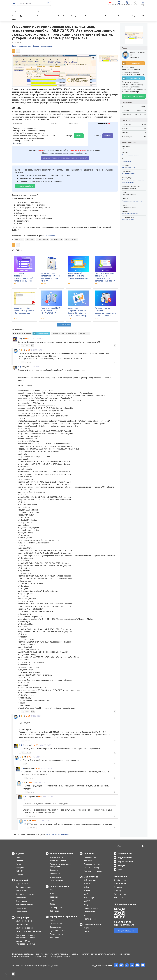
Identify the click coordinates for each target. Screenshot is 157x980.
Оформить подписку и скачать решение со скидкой (65, 158)
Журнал (20, 854)
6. (20, 757)
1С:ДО (86, 905)
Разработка (21, 898)
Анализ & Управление (61, 854)
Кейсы (52, 904)
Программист (127, 161)
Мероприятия (125, 854)
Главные (19, 860)
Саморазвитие (56, 881)
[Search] (129, 846)
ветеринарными (43, 240)
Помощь (118, 891)
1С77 (86, 915)
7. (21, 768)
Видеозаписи (125, 858)
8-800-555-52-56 (123, 922)
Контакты (118, 898)
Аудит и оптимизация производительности (25, 936)
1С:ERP (87, 884)
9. (24, 797)
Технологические (57, 934)
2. (19, 350)
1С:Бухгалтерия (91, 880)
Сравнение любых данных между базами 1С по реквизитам (24, 310)
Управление (30, 240)
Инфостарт (50, 236)
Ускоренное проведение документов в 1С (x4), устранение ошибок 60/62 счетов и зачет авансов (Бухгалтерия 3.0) (24, 281)
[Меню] (14, 3)
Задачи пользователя (26, 894)
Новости (20, 857)
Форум (121, 866)
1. (18, 339)
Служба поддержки (127, 904)
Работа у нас (120, 894)
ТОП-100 (20, 871)
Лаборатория (23, 918)
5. (19, 745)
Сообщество (21, 912)
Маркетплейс (91, 877)
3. (19, 367)
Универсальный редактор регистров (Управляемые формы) (78, 276)
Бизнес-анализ (56, 857)
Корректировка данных (131, 155)
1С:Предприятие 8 (129, 174)
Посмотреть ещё (64, 325)
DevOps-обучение (24, 921)
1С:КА (86, 887)
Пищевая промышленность (132, 201)
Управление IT (56, 874)
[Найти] (143, 846)
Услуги (53, 900)
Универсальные (91, 908)
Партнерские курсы (93, 871)
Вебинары (54, 911)
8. (23, 782)
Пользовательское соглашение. (27, 957)
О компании (120, 877)
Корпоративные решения (63, 917)
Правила (118, 887)
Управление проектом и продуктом (60, 865)
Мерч (120, 870)
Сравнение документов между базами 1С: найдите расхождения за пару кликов (78, 313)
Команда (54, 870)
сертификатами (57, 240)
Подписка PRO (22, 884)
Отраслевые (55, 927)
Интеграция (21, 908)
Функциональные (23, 887)
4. (19, 716)
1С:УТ (86, 894)
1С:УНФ (87, 891)
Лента (18, 864)
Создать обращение (126, 931)
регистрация (51, 834)
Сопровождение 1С (60, 886)
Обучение (89, 854)
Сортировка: (64, 334)
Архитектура (55, 877)
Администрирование (25, 905)
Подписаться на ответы (22, 334)
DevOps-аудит (22, 924)
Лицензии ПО (56, 924)
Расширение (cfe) (129, 167)
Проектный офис (93, 925)
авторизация (63, 834)
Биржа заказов (126, 862)
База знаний (22, 880)
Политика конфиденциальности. (56, 957)
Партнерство (56, 907)
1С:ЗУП (87, 901)
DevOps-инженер (91, 867)
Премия (19, 874)
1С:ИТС (53, 893)
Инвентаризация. (71, 240)
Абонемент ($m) (128, 220)
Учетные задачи (23, 891)
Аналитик (88, 860)
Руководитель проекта (94, 864)
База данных (21, 901)
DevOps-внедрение (24, 928)
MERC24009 (19, 240)
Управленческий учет (130, 213)
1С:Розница (89, 898)
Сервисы (54, 897)
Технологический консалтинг (29, 931)
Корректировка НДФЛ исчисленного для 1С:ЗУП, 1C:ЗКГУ (51, 310)
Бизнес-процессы (58, 860)
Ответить (27, 346)
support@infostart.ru (124, 925)
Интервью (20, 867)
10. (25, 821)
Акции (52, 890)
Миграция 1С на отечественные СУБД (26, 942)
